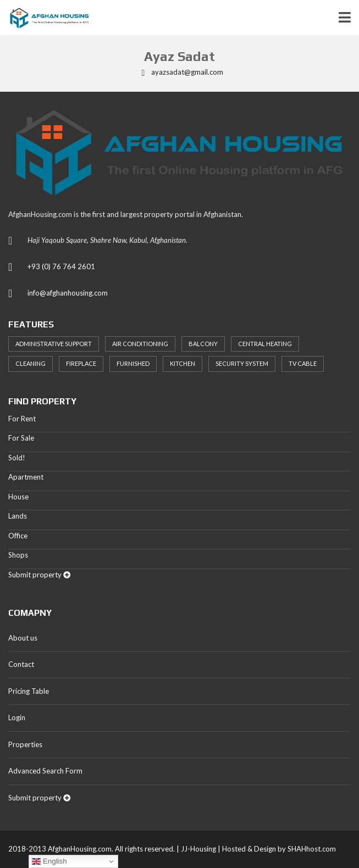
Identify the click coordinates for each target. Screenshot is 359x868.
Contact (21, 664)
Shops (18, 555)
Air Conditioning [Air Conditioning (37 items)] (140, 344)
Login (17, 717)
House (18, 497)
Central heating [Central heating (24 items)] (265, 344)
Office (18, 536)
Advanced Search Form (45, 771)
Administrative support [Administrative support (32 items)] (54, 344)
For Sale (21, 438)
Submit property (39, 575)
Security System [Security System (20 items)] (242, 363)
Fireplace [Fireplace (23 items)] (81, 363)
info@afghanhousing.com (68, 293)
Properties (25, 744)
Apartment (26, 477)
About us (23, 638)
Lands (18, 516)
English (49, 861)
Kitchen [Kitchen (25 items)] (183, 363)
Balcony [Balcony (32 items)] (203, 344)
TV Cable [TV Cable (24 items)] (303, 363)
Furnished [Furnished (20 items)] (133, 363)
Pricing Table (29, 691)
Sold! (17, 458)
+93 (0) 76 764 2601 (61, 266)
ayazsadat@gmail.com (180, 72)
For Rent (22, 419)
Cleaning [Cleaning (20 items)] (31, 363)
